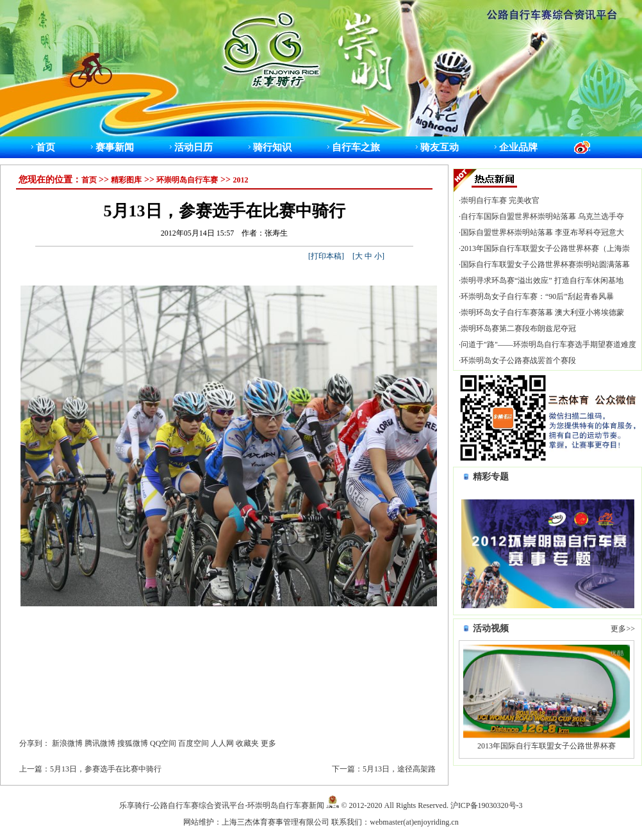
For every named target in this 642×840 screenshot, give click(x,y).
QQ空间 (163, 743)
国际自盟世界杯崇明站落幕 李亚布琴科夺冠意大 (542, 232)
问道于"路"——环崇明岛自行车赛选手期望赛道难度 (548, 344)
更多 (268, 743)
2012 (240, 180)
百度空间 (193, 743)
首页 (45, 147)
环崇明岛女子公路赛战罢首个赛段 (518, 360)
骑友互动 (440, 147)
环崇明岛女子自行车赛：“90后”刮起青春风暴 (537, 296)
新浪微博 (67, 743)
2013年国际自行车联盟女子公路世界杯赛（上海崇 (545, 248)
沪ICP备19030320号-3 (487, 805)
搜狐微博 (133, 743)
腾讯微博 (100, 743)
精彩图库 (126, 180)
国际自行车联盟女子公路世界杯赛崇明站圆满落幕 (545, 264)
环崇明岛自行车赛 (187, 180)
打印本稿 (326, 256)
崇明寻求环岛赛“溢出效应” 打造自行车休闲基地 (542, 280)
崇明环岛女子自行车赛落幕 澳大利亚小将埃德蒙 (542, 312)
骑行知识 (272, 147)
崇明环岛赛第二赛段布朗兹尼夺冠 (518, 328)
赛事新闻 (115, 147)
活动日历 (193, 147)
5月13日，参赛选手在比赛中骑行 (106, 769)
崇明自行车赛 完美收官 (500, 200)
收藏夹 (247, 743)
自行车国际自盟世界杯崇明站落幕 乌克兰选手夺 (542, 216)
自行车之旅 (356, 147)
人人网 (222, 743)
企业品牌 (518, 147)
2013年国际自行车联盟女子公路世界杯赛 (547, 746)
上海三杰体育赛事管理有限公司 (276, 822)
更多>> (623, 629)
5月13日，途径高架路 (399, 769)
